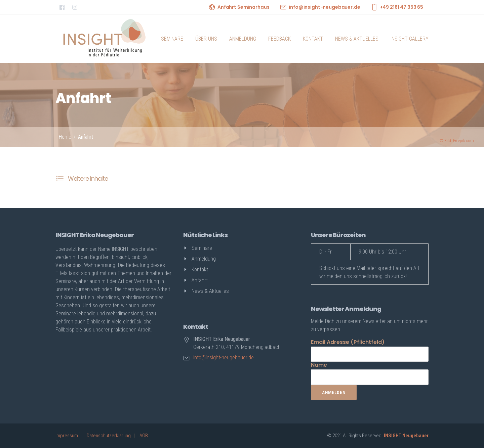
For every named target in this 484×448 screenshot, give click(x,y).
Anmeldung (243, 39)
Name (319, 365)
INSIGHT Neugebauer (406, 436)
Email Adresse (348, 342)
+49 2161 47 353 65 (401, 7)
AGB (144, 436)
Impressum (67, 436)
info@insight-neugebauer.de (324, 7)
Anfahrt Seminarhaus (243, 7)
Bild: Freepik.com (457, 141)
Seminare (172, 39)
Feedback (279, 39)
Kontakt (313, 39)
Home (65, 137)
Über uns (206, 39)
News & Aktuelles (357, 39)
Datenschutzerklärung (109, 436)
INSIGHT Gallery (410, 39)
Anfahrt (86, 137)
